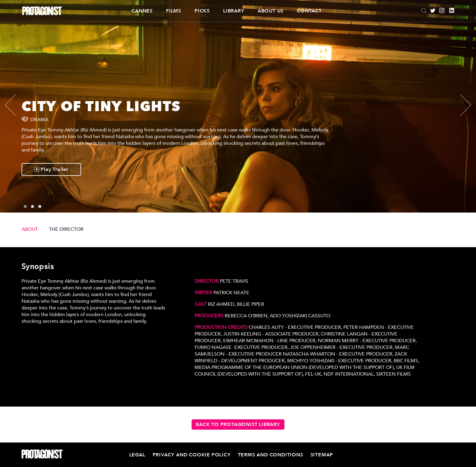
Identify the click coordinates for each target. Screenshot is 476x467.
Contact (309, 11)
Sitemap (322, 455)
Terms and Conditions (271, 455)
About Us (271, 11)
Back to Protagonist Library (238, 424)
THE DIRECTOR (66, 229)
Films (174, 11)
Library (234, 11)
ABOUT (30, 229)
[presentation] (15, 105)
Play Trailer (51, 169)
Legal (137, 455)
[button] (25, 206)
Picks (202, 11)
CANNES (142, 11)
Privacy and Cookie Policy (192, 455)
